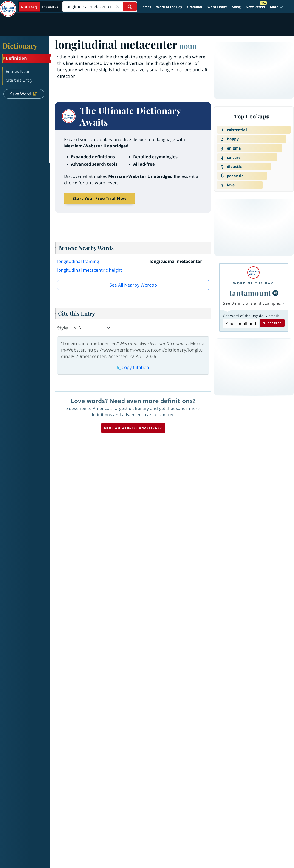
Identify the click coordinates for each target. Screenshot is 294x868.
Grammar (195, 7)
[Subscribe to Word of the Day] (241, 323)
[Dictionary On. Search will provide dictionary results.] (40, 7)
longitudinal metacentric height (90, 270)
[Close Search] (118, 7)
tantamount (250, 293)
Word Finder (217, 7)
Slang (236, 7)
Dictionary (20, 46)
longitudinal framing (78, 261)
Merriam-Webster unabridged (133, 428)
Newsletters (255, 7)
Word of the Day (169, 7)
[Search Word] (130, 7)
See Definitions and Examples (252, 303)
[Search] (100, 7)
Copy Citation (133, 367)
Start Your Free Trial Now (99, 198)
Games (146, 7)
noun (188, 46)
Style (62, 328)
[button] (276, 7)
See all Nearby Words (132, 285)
